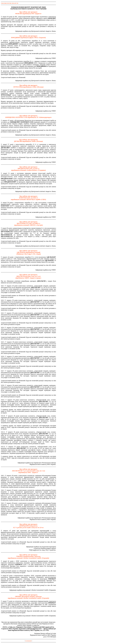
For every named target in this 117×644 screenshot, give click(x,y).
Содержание (28, 641)
